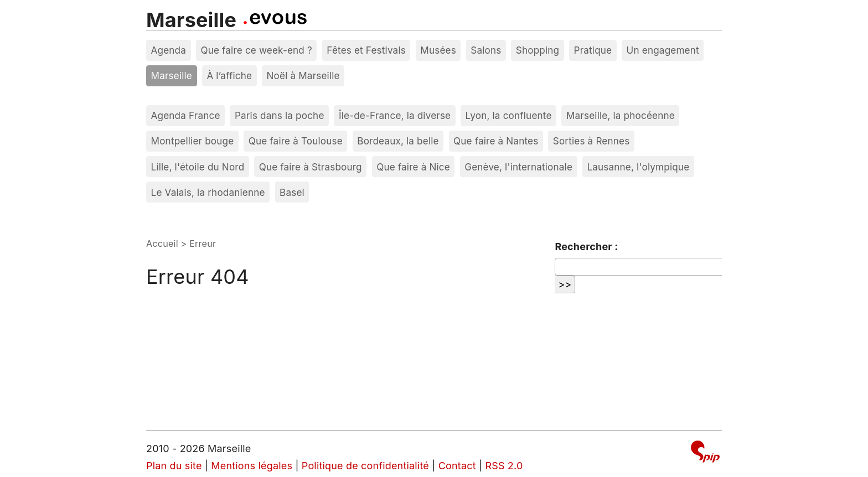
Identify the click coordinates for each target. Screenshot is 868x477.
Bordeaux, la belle (398, 141)
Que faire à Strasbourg (311, 167)
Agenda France (186, 115)
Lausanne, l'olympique (638, 167)
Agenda (169, 50)
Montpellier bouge (193, 141)
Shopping (538, 50)
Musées (438, 50)
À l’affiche (229, 76)
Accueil (162, 243)
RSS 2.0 (504, 466)
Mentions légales (252, 466)
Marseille (191, 20)
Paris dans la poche (280, 115)
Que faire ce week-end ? (256, 50)
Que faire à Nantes (496, 141)
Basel (292, 192)
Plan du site (174, 466)
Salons (486, 50)
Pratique (593, 50)
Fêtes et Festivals (366, 50)
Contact (457, 466)
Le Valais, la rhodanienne (208, 192)
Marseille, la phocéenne (621, 115)
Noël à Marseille (303, 76)
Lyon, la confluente (509, 115)
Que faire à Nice (413, 167)
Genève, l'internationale (518, 167)
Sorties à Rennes (591, 141)
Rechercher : (586, 247)
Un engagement (663, 50)
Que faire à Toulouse (296, 141)
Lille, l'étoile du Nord (198, 167)
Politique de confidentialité (365, 466)
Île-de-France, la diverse (395, 115)
